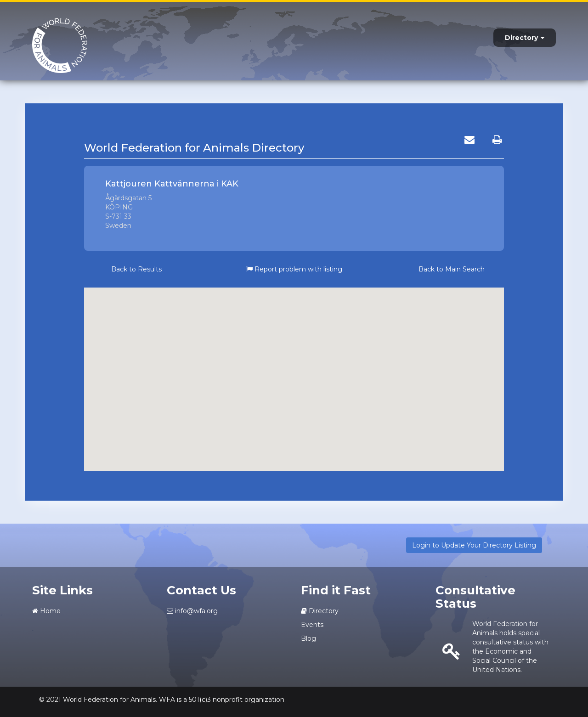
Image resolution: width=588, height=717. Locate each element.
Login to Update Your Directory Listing (474, 545)
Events (312, 625)
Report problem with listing (294, 269)
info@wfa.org (192, 611)
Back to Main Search (452, 269)
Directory (525, 38)
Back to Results (136, 269)
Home (46, 611)
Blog (308, 638)
